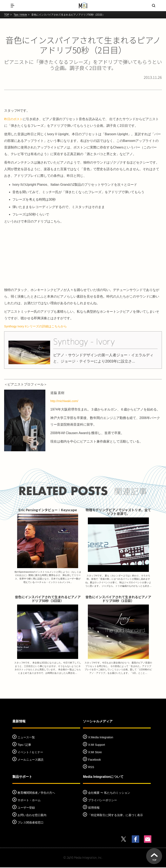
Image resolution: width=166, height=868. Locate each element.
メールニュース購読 (31, 760)
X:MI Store (95, 753)
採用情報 (94, 808)
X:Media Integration (101, 738)
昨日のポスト (14, 119)
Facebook (94, 760)
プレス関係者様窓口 (31, 823)
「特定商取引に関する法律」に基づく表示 (115, 816)
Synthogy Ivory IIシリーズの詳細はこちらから (38, 327)
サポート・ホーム (29, 801)
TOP (7, 15)
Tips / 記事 (24, 745)
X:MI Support (97, 745)
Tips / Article (20, 15)
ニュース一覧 (26, 738)
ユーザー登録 (26, 808)
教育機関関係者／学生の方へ (36, 793)
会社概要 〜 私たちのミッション (109, 793)
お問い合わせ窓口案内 (32, 816)
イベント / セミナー (30, 753)
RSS (91, 768)
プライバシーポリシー (102, 801)
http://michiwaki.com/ (66, 402)
